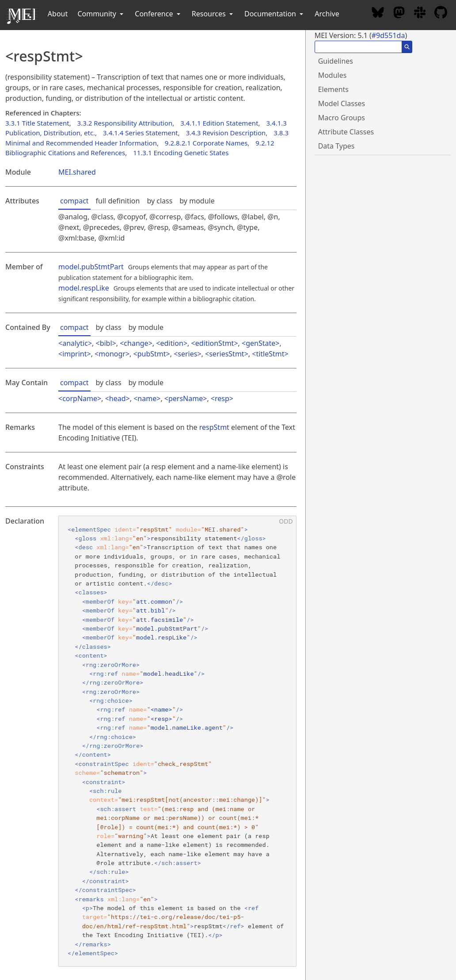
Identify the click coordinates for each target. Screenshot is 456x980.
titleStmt (270, 354)
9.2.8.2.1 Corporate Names (206, 143)
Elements (333, 89)
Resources (213, 14)
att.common (154, 601)
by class (160, 201)
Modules (332, 75)
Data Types (336, 146)
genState (260, 343)
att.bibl (150, 610)
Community (101, 14)
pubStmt (152, 354)
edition (171, 343)
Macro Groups (342, 118)
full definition (118, 201)
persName (186, 398)
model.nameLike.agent (187, 727)
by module (197, 201)
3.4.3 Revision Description (226, 133)
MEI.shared (77, 172)
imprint (74, 354)
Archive (327, 14)
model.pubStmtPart (91, 267)
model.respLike (84, 288)
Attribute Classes (346, 132)
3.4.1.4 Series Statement (141, 133)
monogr (112, 354)
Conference (158, 14)
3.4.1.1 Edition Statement (219, 123)
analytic (75, 343)
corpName (80, 398)
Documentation (275, 14)
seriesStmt (226, 354)
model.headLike (168, 674)
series (187, 354)
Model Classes (342, 103)
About (58, 14)
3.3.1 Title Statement (37, 123)
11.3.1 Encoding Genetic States (181, 153)
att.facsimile (160, 620)
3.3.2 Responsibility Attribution (125, 123)
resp (222, 398)
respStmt (214, 427)
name (147, 398)
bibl (106, 343)
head (118, 398)
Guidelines (336, 61)
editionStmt (215, 343)
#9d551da (388, 35)
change (136, 343)
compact (74, 201)
